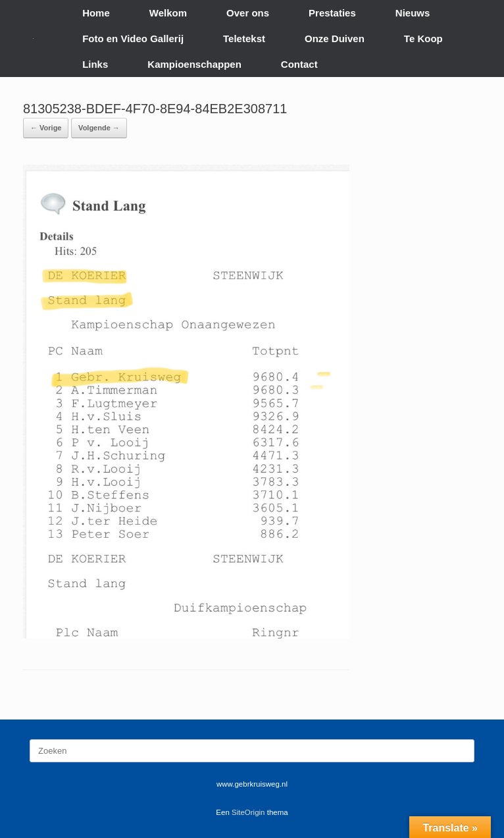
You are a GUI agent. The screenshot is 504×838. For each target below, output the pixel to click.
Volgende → (99, 128)
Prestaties (332, 13)
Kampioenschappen (194, 64)
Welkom (168, 13)
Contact (299, 64)
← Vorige (46, 128)
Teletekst (244, 39)
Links (95, 64)
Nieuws (413, 13)
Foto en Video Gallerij (133, 39)
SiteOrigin (248, 812)
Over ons (248, 13)
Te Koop (423, 39)
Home (96, 13)
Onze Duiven (335, 39)
